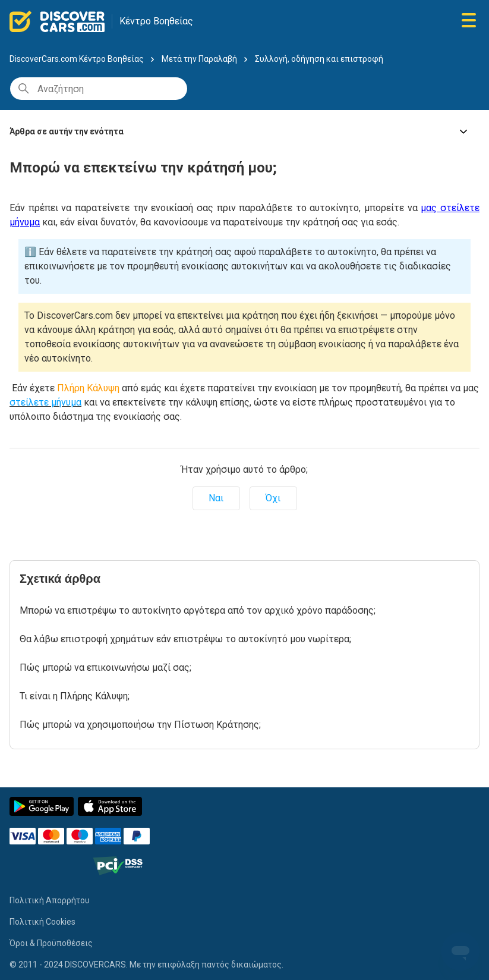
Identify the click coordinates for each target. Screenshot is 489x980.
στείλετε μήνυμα (45, 402)
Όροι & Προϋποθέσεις (51, 943)
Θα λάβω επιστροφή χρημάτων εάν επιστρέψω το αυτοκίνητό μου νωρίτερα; (185, 639)
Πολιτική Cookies (42, 922)
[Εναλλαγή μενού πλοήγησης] (469, 21)
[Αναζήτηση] (99, 89)
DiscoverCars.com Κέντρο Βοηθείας (77, 59)
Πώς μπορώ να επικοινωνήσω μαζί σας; (105, 668)
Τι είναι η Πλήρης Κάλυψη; (75, 696)
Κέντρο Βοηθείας (156, 21)
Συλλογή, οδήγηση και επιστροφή (319, 59)
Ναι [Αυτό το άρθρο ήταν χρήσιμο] (216, 498)
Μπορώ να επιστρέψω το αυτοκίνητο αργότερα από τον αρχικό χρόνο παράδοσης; (198, 610)
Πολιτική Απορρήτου (50, 900)
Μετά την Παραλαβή (199, 59)
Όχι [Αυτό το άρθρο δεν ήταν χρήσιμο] (273, 498)
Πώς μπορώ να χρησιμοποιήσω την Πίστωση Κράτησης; (140, 725)
